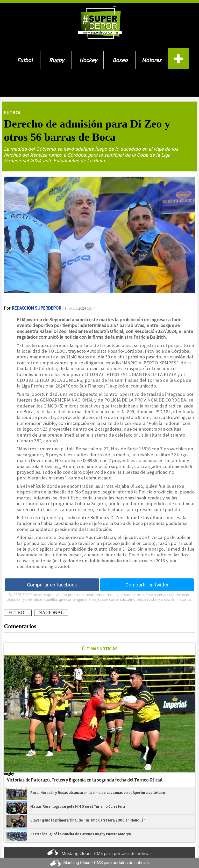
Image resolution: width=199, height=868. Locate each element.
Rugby (56, 60)
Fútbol (13, 112)
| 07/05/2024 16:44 (80, 308)
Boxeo (120, 60)
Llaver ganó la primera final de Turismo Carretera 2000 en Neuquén (88, 820)
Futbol (25, 60)
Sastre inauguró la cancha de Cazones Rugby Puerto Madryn (81, 834)
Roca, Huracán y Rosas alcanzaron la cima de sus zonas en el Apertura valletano (98, 793)
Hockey (88, 60)
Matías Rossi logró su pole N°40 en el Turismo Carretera (78, 806)
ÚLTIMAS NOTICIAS (100, 649)
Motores (151, 60)
